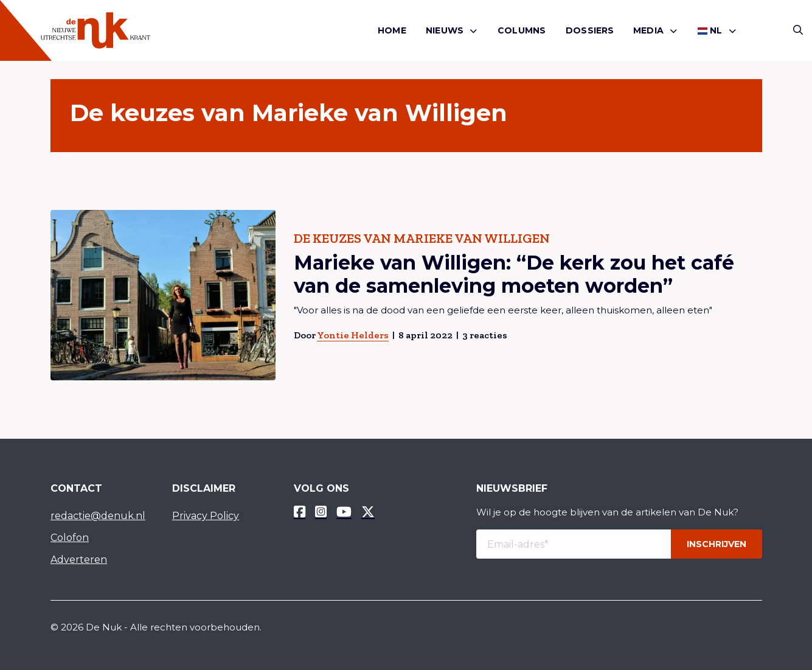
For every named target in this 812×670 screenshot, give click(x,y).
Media (648, 30)
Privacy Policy (206, 516)
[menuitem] (392, 31)
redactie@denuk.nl (98, 516)
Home (392, 30)
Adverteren (79, 560)
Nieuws (445, 30)
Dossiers (590, 30)
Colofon (70, 538)
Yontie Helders (352, 335)
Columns (522, 30)
